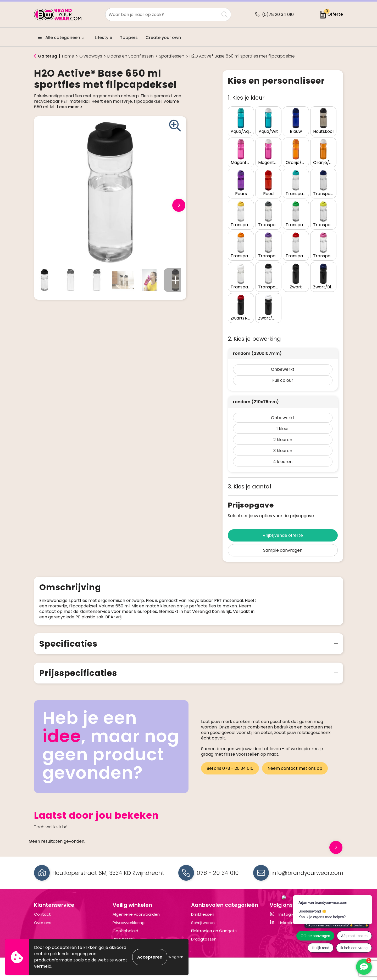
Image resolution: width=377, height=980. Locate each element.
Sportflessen (172, 56)
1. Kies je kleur (246, 98)
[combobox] (162, 15)
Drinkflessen (203, 914)
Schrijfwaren (203, 923)
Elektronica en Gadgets (214, 931)
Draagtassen (204, 939)
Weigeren (176, 957)
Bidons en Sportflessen (131, 56)
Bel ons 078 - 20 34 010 (230, 768)
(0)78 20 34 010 (278, 15)
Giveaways (91, 56)
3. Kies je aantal (250, 486)
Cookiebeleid (125, 931)
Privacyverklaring (129, 923)
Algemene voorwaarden (136, 914)
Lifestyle (103, 38)
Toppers (129, 38)
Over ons (43, 923)
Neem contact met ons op (295, 768)
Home (68, 56)
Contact (42, 914)
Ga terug (48, 56)
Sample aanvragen (283, 550)
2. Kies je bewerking (254, 339)
